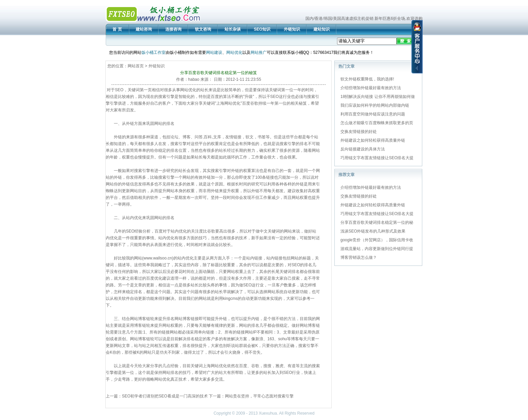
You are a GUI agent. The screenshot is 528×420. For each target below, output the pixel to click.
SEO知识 (262, 29)
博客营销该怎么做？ (359, 257)
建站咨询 (144, 29)
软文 (250, 137)
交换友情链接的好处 (359, 132)
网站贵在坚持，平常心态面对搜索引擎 (259, 396)
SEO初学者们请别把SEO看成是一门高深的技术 (165, 396)
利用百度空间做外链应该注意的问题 (373, 114)
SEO (119, 90)
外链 (130, 124)
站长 (204, 90)
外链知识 (292, 29)
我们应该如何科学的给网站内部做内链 (375, 105)
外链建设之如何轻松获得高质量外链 (373, 140)
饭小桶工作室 (154, 53)
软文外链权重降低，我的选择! (367, 79)
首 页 (117, 29)
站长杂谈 (233, 29)
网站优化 (234, 53)
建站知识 (322, 29)
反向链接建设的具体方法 (363, 149)
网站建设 (214, 53)
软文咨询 (203, 29)
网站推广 (259, 53)
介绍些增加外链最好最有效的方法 (371, 88)
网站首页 (136, 66)
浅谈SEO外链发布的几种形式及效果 (373, 231)
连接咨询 (173, 29)
